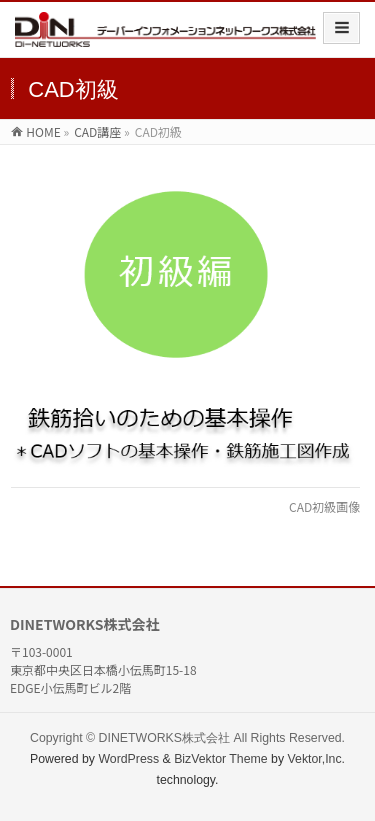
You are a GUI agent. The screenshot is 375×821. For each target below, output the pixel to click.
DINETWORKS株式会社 (164, 738)
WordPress (128, 759)
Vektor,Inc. (317, 759)
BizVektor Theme (221, 759)
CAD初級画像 (324, 506)
